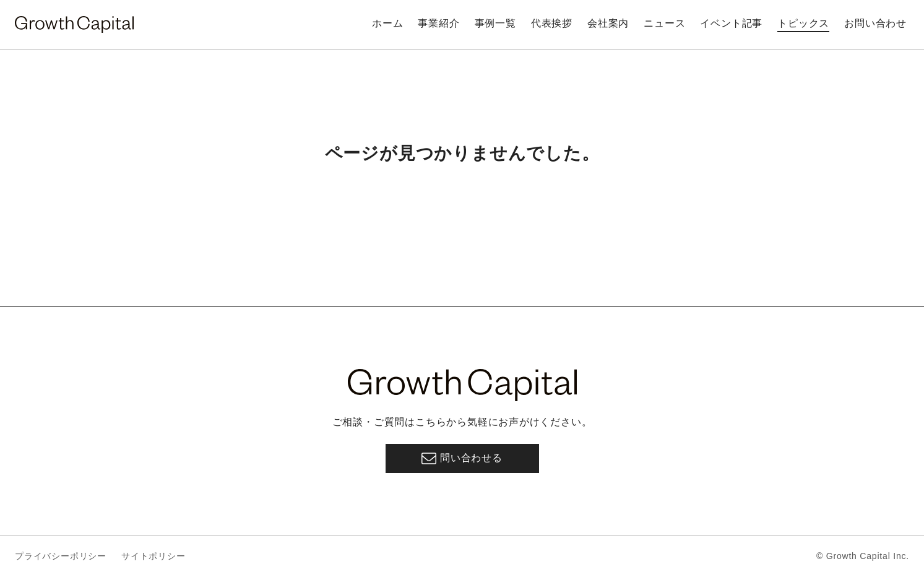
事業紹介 (438, 23)
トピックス (803, 23)
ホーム (387, 23)
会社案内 (608, 23)
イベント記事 (731, 23)
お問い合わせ (875, 23)
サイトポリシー (153, 556)
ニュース (664, 23)
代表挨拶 (552, 23)
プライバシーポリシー (61, 556)
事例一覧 (495, 23)
